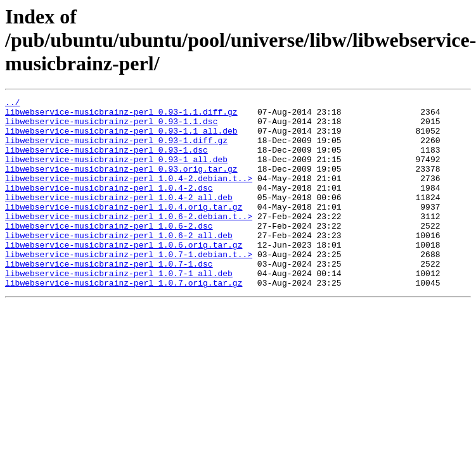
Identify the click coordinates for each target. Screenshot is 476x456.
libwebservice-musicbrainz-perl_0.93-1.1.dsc (111, 127)
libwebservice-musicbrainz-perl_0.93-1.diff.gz (116, 149)
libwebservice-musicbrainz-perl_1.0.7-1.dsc (109, 298)
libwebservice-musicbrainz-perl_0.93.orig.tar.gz (121, 184)
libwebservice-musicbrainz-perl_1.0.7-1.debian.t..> (129, 286)
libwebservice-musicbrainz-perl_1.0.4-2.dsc (109, 206)
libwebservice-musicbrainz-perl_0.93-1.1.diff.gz (121, 115)
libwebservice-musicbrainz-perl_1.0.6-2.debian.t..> (129, 241)
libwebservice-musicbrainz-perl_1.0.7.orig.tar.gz (124, 320)
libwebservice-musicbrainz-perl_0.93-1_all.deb (116, 172)
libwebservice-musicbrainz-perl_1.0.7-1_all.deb (119, 309)
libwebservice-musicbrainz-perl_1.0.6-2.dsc (109, 252)
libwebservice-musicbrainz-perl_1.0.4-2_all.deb (119, 218)
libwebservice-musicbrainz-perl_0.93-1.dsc (106, 161)
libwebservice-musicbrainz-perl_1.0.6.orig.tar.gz (124, 275)
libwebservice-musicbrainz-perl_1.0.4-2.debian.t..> (129, 195)
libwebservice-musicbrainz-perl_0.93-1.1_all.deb (121, 138)
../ (12, 104)
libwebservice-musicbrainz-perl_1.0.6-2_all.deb (119, 263)
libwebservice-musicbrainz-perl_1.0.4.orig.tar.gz (124, 229)
